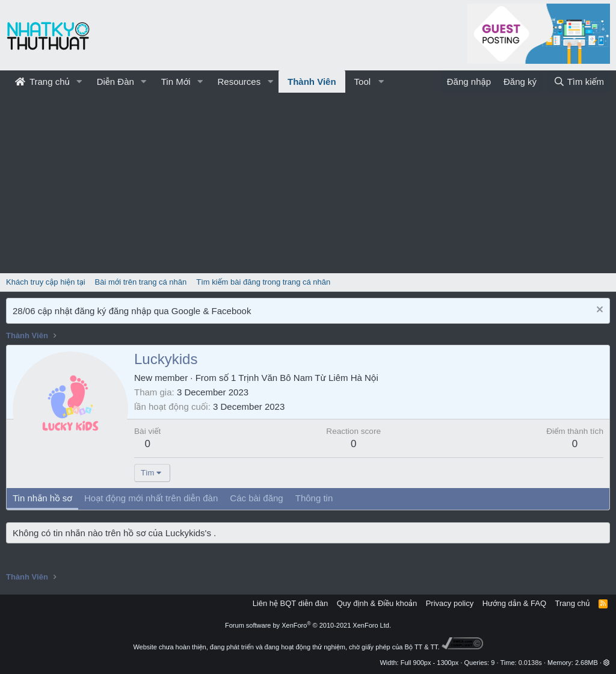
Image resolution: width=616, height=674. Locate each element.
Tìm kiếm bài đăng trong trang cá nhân (263, 282)
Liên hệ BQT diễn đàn (291, 603)
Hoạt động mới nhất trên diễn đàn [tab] (151, 498)
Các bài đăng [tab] (256, 498)
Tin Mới (176, 82)
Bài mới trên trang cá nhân (141, 282)
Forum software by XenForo (308, 625)
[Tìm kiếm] (579, 82)
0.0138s (530, 663)
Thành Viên (312, 82)
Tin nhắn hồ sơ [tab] (42, 498)
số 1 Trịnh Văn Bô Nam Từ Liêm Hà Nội (299, 378)
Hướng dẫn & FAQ (514, 603)
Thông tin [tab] (314, 498)
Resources (239, 82)
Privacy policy (450, 603)
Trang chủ (42, 82)
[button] (79, 82)
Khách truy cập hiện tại (46, 282)
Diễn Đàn (115, 82)
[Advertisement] (308, 183)
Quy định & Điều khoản (377, 603)
